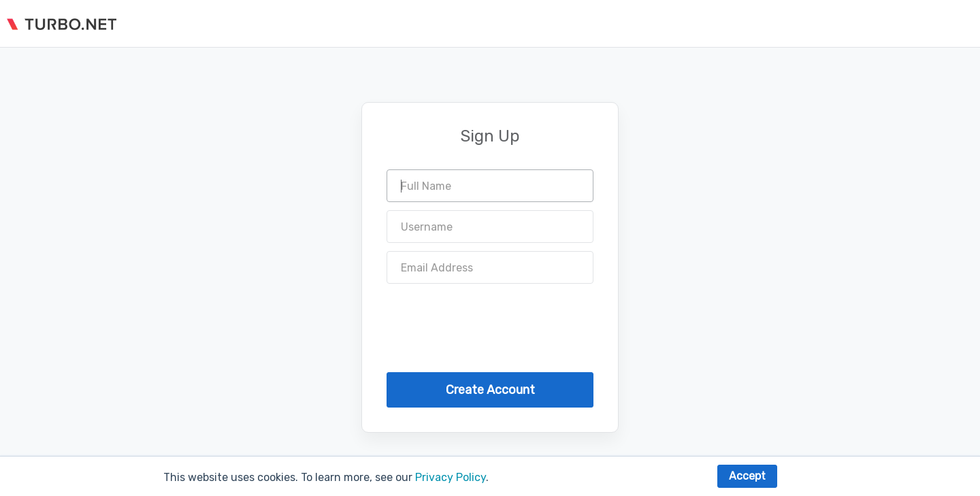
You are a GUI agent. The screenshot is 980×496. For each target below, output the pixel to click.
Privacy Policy (451, 477)
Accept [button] (747, 476)
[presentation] (490, 318)
